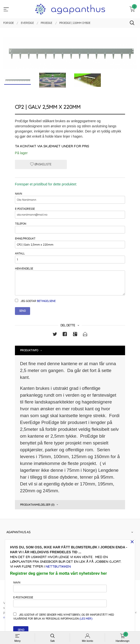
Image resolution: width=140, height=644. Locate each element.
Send (22, 311)
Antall (70, 257)
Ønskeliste (41, 164)
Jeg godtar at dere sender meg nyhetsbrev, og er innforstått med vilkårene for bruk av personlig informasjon (64, 616)
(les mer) (86, 619)
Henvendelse (70, 281)
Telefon (70, 228)
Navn (70, 198)
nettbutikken (58, 566)
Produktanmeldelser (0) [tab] (37, 505)
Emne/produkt (70, 243)
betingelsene (46, 301)
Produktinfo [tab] (29, 350)
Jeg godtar (35, 301)
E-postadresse (70, 213)
